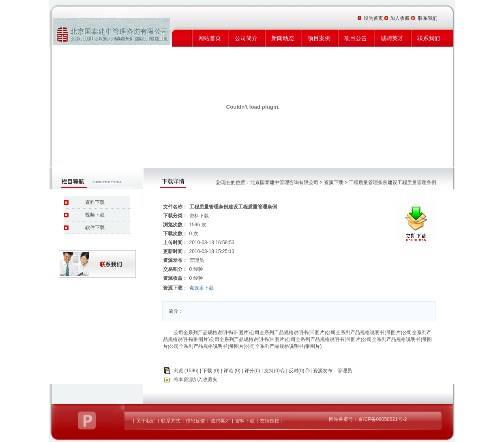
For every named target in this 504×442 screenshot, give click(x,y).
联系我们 (429, 38)
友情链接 (270, 421)
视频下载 (95, 215)
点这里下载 (202, 288)
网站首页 (210, 38)
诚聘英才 (392, 38)
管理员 (345, 371)
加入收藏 (400, 18)
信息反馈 (195, 421)
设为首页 (374, 18)
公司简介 (246, 38)
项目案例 (319, 38)
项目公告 (356, 38)
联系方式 (171, 421)
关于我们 (146, 421)
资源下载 (334, 182)
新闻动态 (283, 38)
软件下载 (95, 227)
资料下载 (95, 202)
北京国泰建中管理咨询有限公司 (284, 182)
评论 (228, 371)
